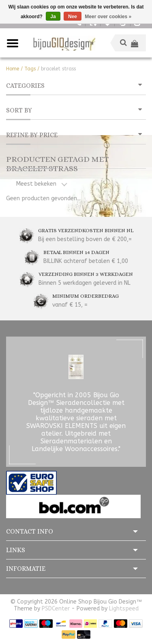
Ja (53, 17)
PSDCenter (56, 609)
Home (13, 69)
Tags (30, 69)
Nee (73, 17)
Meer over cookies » (108, 17)
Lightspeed (124, 609)
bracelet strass (58, 69)
